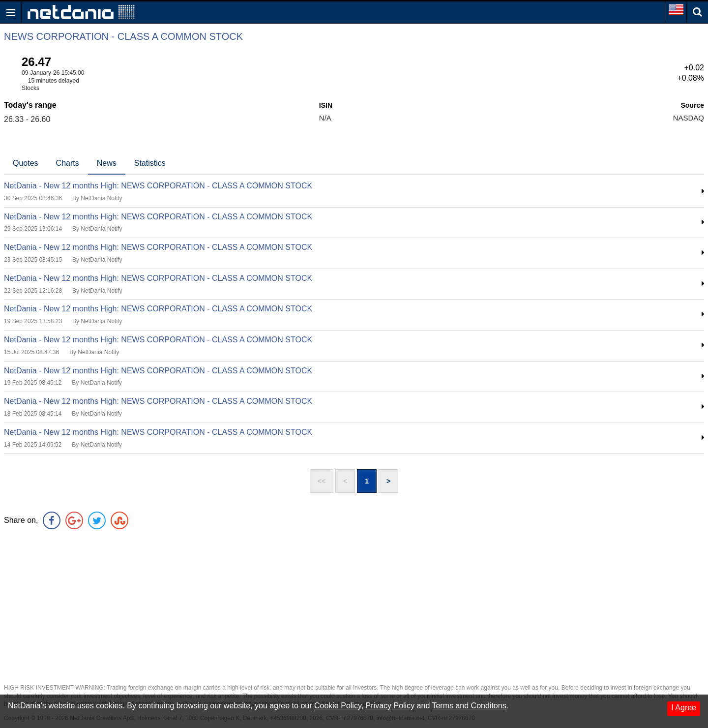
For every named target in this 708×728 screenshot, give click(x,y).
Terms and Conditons (469, 706)
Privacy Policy (390, 706)
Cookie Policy (338, 706)
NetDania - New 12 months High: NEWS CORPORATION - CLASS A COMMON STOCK (158, 186)
